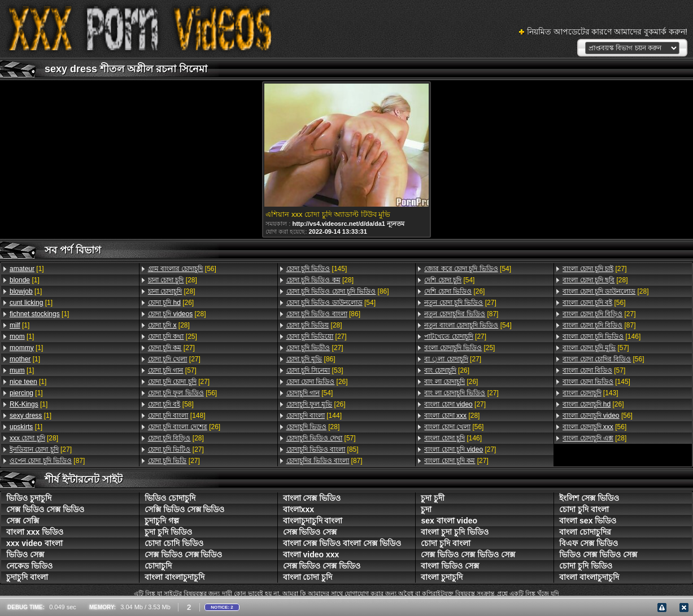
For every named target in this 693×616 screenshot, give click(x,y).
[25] (173, 337)
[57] (172, 370)
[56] (182, 269)
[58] (171, 404)
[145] (317, 269)
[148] (177, 416)
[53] (315, 370)
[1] (27, 269)
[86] (338, 291)
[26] (171, 303)
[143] (590, 393)
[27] (41, 449)
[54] (331, 303)
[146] (453, 438)
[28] (34, 438)
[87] (47, 461)
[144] (314, 416)
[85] (322, 449)
